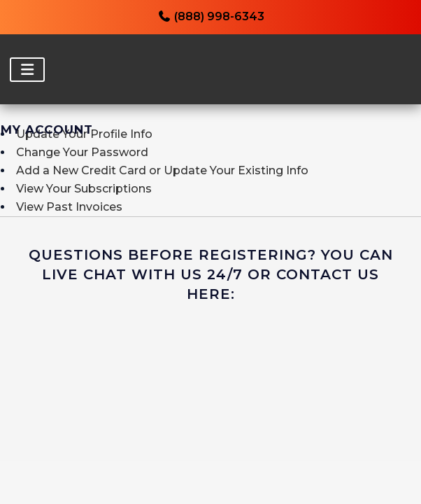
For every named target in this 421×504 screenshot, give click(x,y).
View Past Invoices (69, 207)
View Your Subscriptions (84, 189)
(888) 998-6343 (211, 16)
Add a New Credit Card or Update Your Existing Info (162, 170)
